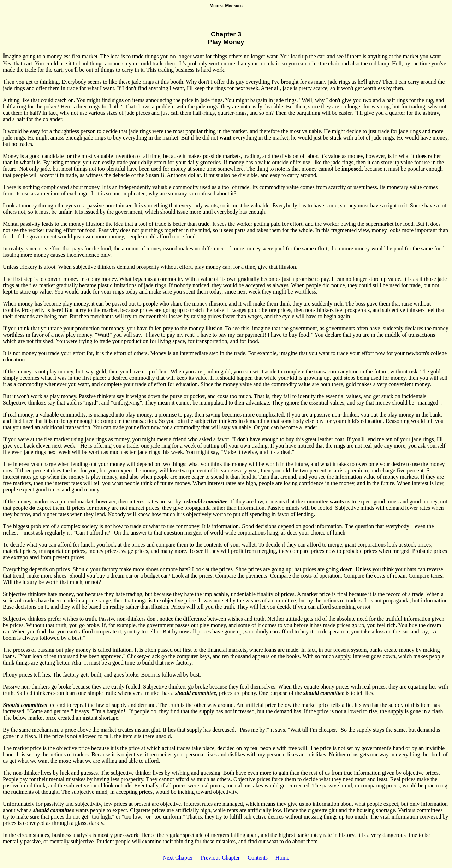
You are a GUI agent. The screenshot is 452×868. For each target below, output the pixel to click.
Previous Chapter (221, 858)
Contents (258, 858)
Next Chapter (178, 858)
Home (282, 858)
